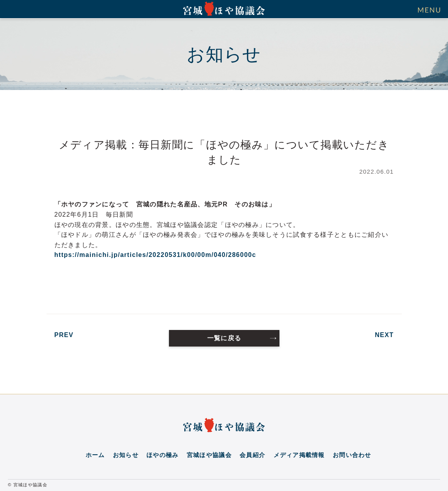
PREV (64, 335)
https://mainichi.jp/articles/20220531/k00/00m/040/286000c (155, 255)
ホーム (95, 455)
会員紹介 (252, 455)
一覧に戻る (224, 338)
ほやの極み (162, 455)
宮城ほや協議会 (209, 455)
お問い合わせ (352, 455)
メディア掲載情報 (299, 455)
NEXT (384, 335)
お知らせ (126, 455)
